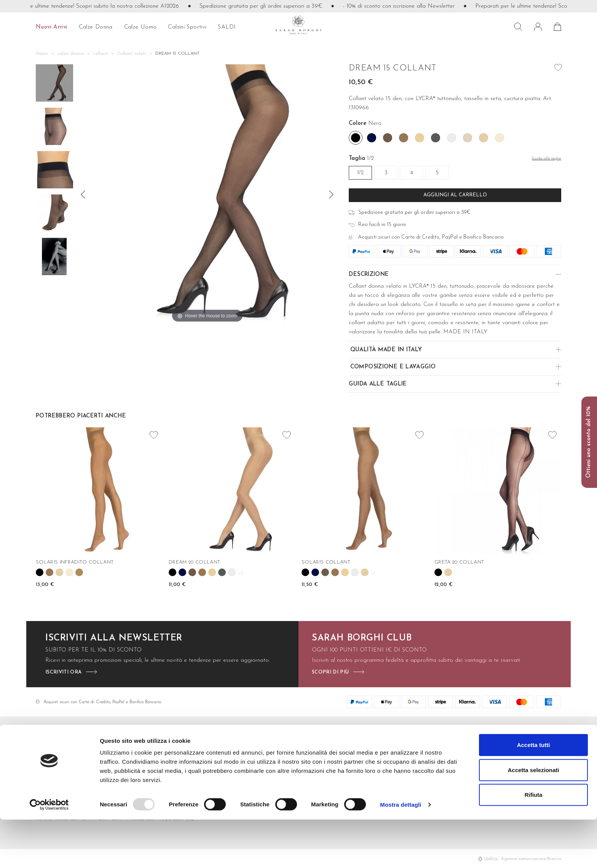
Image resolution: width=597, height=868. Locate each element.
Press (487, 771)
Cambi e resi (249, 771)
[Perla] (500, 138)
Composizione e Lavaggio (393, 367)
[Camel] (404, 138)
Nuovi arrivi (52, 27)
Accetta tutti (534, 793)
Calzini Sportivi (338, 771)
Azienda (491, 749)
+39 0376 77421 (65, 771)
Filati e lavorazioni (409, 749)
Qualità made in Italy (386, 350)
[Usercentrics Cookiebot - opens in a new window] (49, 853)
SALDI (227, 27)
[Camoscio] (420, 138)
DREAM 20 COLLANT (194, 562)
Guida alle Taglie (378, 384)
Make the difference (506, 760)
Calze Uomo (335, 760)
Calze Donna (336, 749)
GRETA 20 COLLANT (459, 562)
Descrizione (369, 275)
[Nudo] (484, 138)
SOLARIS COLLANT (326, 562)
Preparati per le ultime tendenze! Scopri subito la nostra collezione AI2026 (95, 6)
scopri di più (330, 672)
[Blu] (372, 138)
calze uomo (140, 27)
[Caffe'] (388, 138)
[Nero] (356, 138)
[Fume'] (436, 138)
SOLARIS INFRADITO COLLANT (75, 562)
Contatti (244, 749)
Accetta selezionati (533, 818)
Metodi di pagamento (262, 760)
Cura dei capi (403, 760)
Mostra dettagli (401, 853)
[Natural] (468, 138)
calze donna (96, 27)
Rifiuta (534, 843)
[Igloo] (452, 138)
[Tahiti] (79, 572)
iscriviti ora (63, 672)
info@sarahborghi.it (60, 760)
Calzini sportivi (187, 27)
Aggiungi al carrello (455, 195)
